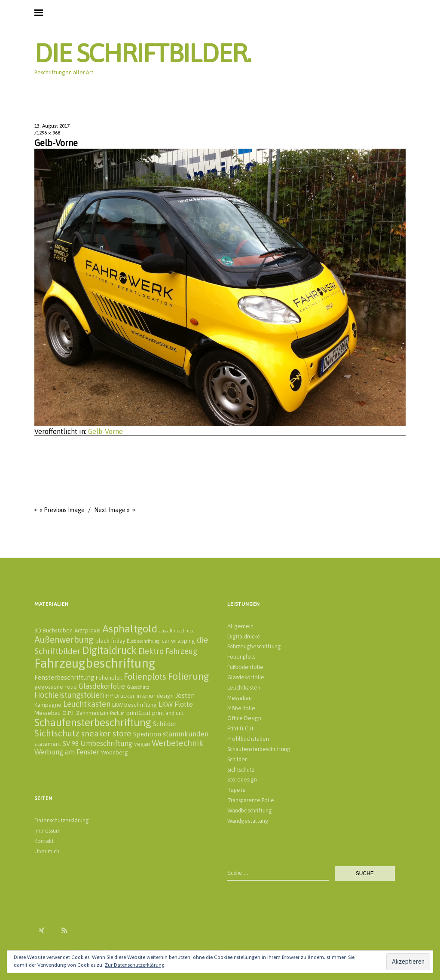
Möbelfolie (241, 708)
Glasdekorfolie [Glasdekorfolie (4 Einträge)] (102, 686)
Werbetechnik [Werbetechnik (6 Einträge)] (177, 743)
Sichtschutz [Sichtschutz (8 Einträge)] (57, 733)
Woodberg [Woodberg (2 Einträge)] (115, 752)
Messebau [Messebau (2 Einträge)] (47, 713)
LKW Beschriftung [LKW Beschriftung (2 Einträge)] (134, 705)
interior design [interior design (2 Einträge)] (155, 696)
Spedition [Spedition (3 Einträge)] (147, 734)
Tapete (237, 790)
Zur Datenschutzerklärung (135, 965)
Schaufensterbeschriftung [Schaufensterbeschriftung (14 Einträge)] (93, 722)
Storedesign (242, 780)
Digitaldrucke (244, 637)
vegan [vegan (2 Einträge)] (142, 744)
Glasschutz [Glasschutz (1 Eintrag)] (138, 687)
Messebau (240, 698)
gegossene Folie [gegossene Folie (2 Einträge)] (56, 687)
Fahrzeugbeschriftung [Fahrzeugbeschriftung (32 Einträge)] (95, 663)
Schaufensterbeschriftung (259, 749)
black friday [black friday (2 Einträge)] (110, 641)
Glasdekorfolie (246, 677)
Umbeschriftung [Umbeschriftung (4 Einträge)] (106, 743)
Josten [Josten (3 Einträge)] (185, 695)
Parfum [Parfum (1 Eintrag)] (117, 713)
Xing (42, 930)
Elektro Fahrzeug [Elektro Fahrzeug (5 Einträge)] (168, 651)
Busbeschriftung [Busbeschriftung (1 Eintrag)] (143, 641)
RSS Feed (64, 930)
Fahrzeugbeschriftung (254, 646)
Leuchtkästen (244, 688)
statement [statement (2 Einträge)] (48, 744)
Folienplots (241, 657)
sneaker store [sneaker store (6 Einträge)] (106, 733)
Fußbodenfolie (245, 667)
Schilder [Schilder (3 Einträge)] (165, 724)
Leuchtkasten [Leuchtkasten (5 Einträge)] (87, 704)
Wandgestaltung (248, 821)
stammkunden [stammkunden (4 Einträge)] (186, 734)
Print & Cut (240, 728)
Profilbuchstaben (248, 739)
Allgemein (240, 626)
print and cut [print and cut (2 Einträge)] (168, 713)
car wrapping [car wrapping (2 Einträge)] (178, 641)
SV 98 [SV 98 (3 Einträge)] (71, 743)
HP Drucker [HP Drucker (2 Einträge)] (120, 696)
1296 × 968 (48, 133)
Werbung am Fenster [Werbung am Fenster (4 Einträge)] (67, 752)
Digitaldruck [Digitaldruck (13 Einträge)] (109, 650)
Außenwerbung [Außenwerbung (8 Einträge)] (64, 640)
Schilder (237, 759)
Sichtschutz (241, 770)
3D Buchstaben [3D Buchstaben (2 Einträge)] (53, 630)
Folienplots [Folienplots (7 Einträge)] (145, 676)
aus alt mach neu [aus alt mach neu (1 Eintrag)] (177, 631)
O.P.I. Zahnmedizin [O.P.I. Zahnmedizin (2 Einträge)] (85, 713)
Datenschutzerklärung (62, 820)
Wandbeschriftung (250, 811)
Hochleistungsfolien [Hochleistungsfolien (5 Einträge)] (69, 695)
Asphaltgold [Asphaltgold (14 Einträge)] (130, 629)
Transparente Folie (251, 800)
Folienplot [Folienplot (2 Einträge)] (109, 678)
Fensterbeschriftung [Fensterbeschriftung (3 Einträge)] (64, 677)
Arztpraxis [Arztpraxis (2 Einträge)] (87, 630)
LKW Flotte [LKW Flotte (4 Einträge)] (176, 704)
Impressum (47, 831)
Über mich (47, 851)
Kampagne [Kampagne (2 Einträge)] (48, 705)
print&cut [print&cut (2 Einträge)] (138, 713)
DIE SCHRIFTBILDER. (142, 53)
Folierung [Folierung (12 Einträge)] (189, 676)
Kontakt (44, 841)
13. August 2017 (52, 126)
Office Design (244, 718)
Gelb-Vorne (105, 431)
